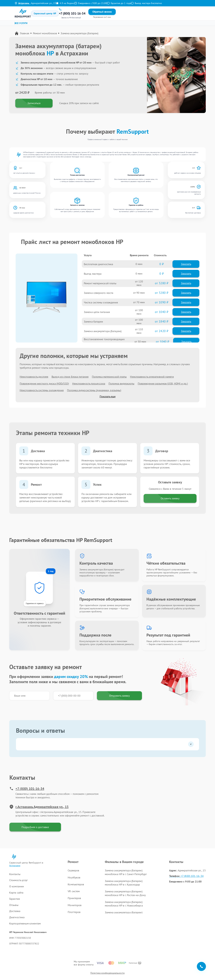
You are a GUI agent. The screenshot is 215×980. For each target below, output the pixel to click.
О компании (17, 886)
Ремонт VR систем (109, 24)
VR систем (74, 891)
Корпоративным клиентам (25, 923)
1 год (51, 571)
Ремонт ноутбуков (53, 24)
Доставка (15, 911)
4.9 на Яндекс (65, 3)
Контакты (114, 13)
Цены (87, 13)
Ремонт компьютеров (81, 24)
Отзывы (104, 13)
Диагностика (17, 917)
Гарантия (95, 13)
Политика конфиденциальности (107, 973)
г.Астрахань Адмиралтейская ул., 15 (39, 807)
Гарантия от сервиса (35, 603)
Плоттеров (74, 912)
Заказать (186, 264)
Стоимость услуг (19, 880)
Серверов (73, 870)
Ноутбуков (74, 877)
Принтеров (74, 898)
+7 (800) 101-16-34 (27, 789)
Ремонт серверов (27, 24)
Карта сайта (16, 893)
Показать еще (108, 396)
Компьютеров (76, 884)
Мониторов (75, 905)
